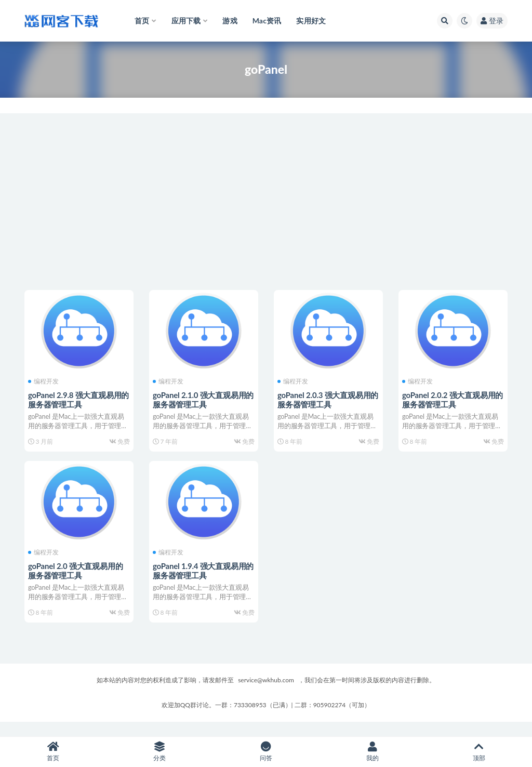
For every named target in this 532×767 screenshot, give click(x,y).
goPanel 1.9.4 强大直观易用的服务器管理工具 (201, 577)
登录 (492, 21)
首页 (53, 752)
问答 (266, 752)
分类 (160, 752)
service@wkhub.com (266, 694)
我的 (372, 752)
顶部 (479, 752)
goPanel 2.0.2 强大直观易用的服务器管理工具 (450, 399)
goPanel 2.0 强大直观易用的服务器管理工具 (77, 577)
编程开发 (45, 380)
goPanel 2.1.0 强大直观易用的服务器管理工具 (201, 399)
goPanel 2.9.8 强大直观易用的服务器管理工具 (76, 399)
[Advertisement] (266, 202)
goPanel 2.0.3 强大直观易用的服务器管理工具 (326, 399)
